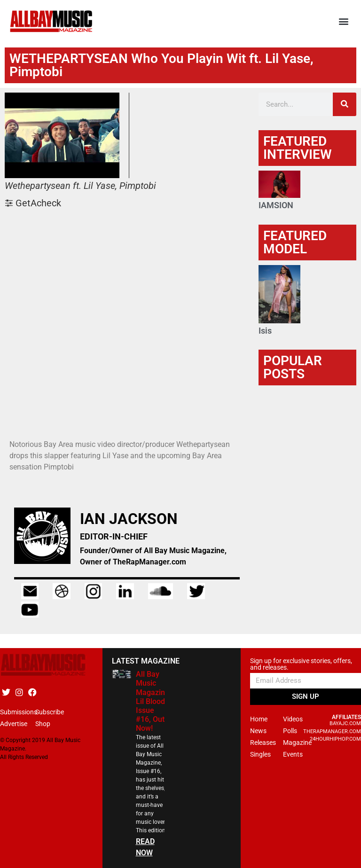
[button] (344, 21)
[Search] (345, 104)
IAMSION (276, 205)
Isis (265, 331)
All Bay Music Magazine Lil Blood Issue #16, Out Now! (153, 701)
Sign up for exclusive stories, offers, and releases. (301, 664)
